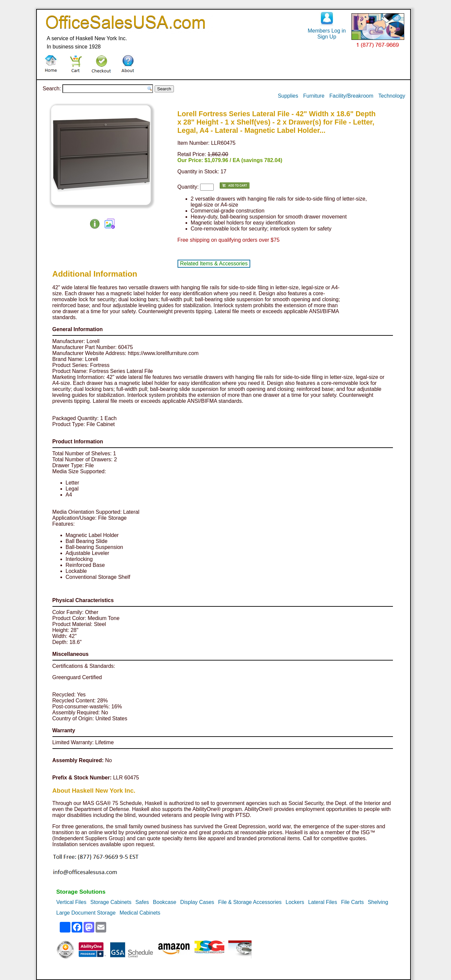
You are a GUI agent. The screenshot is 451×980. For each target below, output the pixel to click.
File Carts (352, 902)
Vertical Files (72, 902)
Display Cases (197, 902)
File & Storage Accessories (250, 902)
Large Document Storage (86, 913)
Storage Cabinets (111, 902)
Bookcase (165, 902)
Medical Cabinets (140, 913)
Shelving (378, 902)
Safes (142, 902)
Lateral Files (323, 902)
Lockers (295, 902)
